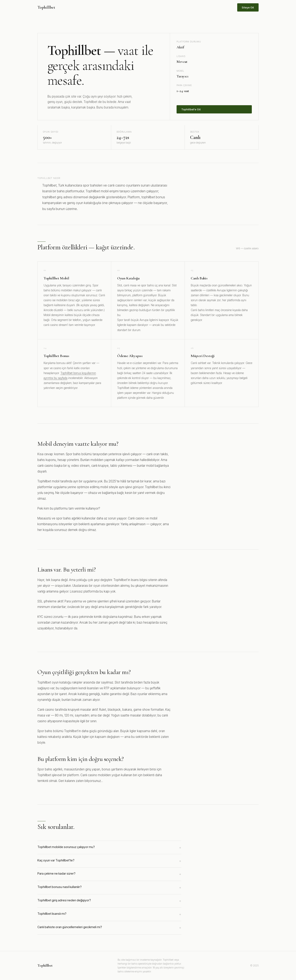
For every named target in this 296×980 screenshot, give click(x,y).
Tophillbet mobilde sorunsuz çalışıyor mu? (109, 848)
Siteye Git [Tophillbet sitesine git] (248, 7)
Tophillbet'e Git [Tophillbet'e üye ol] (191, 109)
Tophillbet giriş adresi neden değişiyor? (109, 901)
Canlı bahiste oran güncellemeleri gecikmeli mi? (109, 928)
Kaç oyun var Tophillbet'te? (109, 861)
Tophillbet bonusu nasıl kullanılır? (109, 888)
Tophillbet (46, 7)
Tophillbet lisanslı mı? (109, 914)
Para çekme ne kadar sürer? (109, 874)
